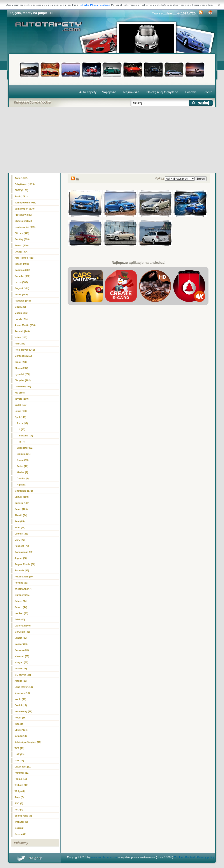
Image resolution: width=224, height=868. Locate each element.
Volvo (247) (21, 337)
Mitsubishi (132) (24, 491)
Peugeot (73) (22, 546)
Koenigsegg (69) (24, 552)
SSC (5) (19, 803)
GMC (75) (20, 540)
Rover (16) (21, 718)
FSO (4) (19, 810)
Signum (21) (24, 454)
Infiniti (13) (21, 736)
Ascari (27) (21, 669)
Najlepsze (109, 92)
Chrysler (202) (23, 380)
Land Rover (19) (24, 687)
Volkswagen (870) (25, 209)
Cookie (178, 857)
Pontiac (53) (21, 583)
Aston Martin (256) (25, 325)
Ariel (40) (20, 619)
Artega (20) (21, 681)
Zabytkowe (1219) (25, 184)
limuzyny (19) (22, 693)
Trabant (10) (21, 785)
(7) (22, 442)
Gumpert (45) (22, 595)
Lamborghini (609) (25, 227)
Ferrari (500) (22, 245)
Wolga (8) (20, 791)
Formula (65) (22, 570)
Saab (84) (20, 528)
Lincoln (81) (21, 534)
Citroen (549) (22, 233)
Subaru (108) (22, 503)
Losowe (191, 92)
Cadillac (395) (22, 270)
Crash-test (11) (23, 767)
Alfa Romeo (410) (24, 258)
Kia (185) (20, 393)
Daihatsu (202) (23, 386)
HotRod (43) (21, 613)
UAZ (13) (20, 754)
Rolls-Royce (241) (25, 350)
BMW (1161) (21, 190)
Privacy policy (206, 857)
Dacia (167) (21, 405)
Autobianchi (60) (24, 577)
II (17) (22, 429)
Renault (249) (22, 331)
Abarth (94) (21, 515)
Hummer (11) (22, 773)
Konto (208, 92)
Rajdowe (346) (23, 301)
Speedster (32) (25, 448)
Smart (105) (21, 509)
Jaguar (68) (21, 558)
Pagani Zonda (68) (25, 564)
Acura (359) (21, 295)
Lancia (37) (21, 638)
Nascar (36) (21, 644)
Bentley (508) (22, 239)
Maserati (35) (22, 656)
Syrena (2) (20, 834)
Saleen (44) (21, 601)
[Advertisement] (112, 140)
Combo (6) (23, 478)
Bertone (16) (26, 436)
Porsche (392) (23, 276)
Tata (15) (19, 724)
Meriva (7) (22, 472)
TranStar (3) (21, 822)
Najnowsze (131, 92)
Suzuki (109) (22, 497)
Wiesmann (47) (23, 589)
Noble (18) (20, 699)
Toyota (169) (22, 399)
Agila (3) (22, 485)
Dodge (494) (22, 252)
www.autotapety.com (104, 857)
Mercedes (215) (23, 356)
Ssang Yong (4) (23, 816)
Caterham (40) (23, 626)
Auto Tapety (88, 92)
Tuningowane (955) (25, 203)
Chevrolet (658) (23, 221)
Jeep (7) (19, 797)
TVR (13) (20, 748)
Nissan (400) (22, 264)
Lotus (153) (21, 411)
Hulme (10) (21, 779)
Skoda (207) (21, 368)
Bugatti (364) (22, 288)
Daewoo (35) (22, 650)
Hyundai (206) (23, 374)
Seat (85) (20, 521)
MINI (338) (20, 307)
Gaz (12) (19, 760)
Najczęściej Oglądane (162, 92)
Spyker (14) (21, 730)
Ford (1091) (21, 196)
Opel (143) (20, 417)
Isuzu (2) (20, 828)
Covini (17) (21, 705)
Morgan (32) (21, 662)
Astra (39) (22, 423)
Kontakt (190, 857)
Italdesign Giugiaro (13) (28, 742)
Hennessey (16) (24, 711)
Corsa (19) (23, 460)
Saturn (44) (21, 607)
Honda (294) (22, 319)
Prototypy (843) (23, 215)
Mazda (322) (21, 313)
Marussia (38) (22, 632)
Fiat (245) (20, 344)
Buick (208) (21, 362)
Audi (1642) (21, 178)
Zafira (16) (23, 466)
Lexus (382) (21, 282)
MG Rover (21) (23, 675)
